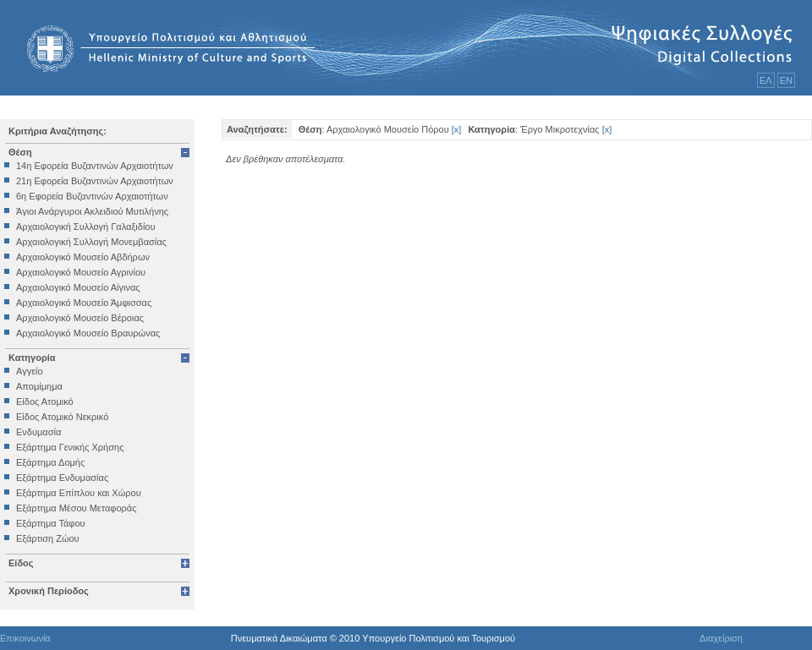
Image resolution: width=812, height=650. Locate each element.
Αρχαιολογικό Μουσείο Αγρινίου (81, 272)
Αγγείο (30, 371)
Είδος (21, 563)
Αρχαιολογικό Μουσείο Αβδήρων (83, 257)
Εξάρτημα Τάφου (51, 523)
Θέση (20, 152)
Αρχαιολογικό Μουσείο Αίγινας (78, 287)
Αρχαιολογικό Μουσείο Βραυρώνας (88, 333)
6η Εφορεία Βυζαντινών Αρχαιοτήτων (92, 196)
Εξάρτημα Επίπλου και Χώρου (79, 493)
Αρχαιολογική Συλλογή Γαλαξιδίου (85, 227)
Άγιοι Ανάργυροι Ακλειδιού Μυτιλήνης (92, 211)
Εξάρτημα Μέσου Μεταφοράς (76, 508)
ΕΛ (766, 80)
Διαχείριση (721, 638)
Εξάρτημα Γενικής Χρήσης (70, 447)
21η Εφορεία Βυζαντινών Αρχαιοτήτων (95, 181)
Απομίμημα (39, 386)
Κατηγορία (32, 358)
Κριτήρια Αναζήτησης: (58, 131)
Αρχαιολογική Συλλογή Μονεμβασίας (91, 242)
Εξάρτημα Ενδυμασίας (62, 478)
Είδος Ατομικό (45, 401)
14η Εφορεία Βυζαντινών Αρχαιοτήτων (95, 166)
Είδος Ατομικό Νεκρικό (62, 417)
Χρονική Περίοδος (49, 591)
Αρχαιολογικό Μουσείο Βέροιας (80, 318)
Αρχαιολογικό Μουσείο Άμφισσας (84, 303)
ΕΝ (786, 80)
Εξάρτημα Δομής (50, 462)
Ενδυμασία (38, 432)
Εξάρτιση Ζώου (48, 538)
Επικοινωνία (25, 638)
